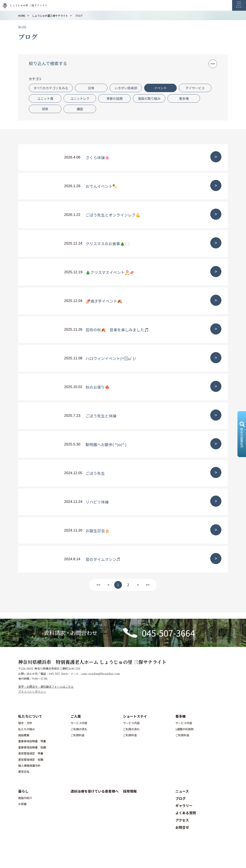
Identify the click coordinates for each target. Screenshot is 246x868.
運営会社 (24, 772)
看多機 (184, 98)
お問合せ (182, 827)
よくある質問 (186, 813)
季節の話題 (115, 98)
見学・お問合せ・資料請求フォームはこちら (46, 686)
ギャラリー (184, 805)
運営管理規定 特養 (31, 753)
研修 (45, 109)
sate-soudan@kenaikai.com (101, 674)
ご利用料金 (78, 735)
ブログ (181, 798)
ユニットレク (80, 98)
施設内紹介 (25, 798)
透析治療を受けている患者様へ (95, 791)
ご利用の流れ (79, 729)
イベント (160, 88)
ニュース (182, 791)
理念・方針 (25, 723)
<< (98, 585)
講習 (80, 109)
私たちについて (30, 716)
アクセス (182, 820)
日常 (91, 88)
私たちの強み (27, 729)
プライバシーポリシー (32, 691)
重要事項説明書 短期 (32, 747)
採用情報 (130, 791)
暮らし (23, 791)
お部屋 (22, 804)
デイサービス (195, 88)
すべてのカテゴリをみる (51, 88)
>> (148, 585)
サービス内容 (79, 723)
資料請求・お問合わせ (71, 633)
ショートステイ (135, 716)
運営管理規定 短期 (31, 760)
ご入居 (76, 716)
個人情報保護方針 (29, 766)
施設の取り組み (149, 98)
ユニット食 (45, 98)
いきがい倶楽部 (126, 88)
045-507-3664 (168, 633)
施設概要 (24, 735)
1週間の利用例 (184, 729)
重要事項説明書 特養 (32, 741)
